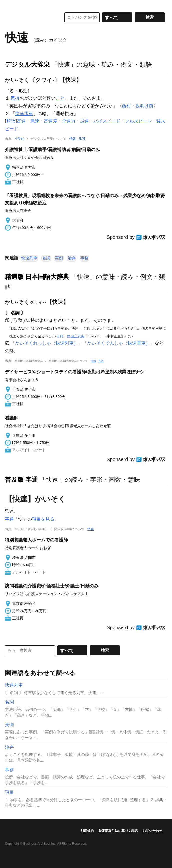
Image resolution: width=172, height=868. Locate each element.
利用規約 (87, 831)
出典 (60, 336)
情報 (73, 139)
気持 (15, 98)
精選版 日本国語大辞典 (37, 277)
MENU (10, 5)
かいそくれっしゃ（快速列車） (47, 343)
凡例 (82, 139)
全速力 (69, 121)
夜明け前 (144, 106)
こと (60, 98)
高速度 (51, 121)
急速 (35, 121)
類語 (11, 121)
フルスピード (138, 121)
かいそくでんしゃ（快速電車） (119, 343)
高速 (21, 121)
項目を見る (43, 519)
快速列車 (29, 258)
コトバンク (30, 17)
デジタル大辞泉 (27, 64)
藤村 (126, 106)
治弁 (72, 258)
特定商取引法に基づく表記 (118, 831)
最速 (84, 121)
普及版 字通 (21, 480)
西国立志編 (76, 336)
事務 (84, 258)
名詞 (46, 258)
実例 (59, 258)
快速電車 (24, 114)
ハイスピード (107, 121)
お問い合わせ (152, 831)
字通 (9, 519)
